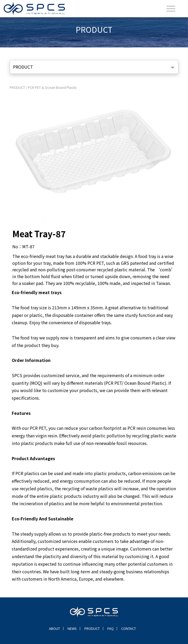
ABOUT (54, 628)
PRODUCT (23, 67)
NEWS (72, 628)
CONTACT (129, 628)
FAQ (110, 628)
